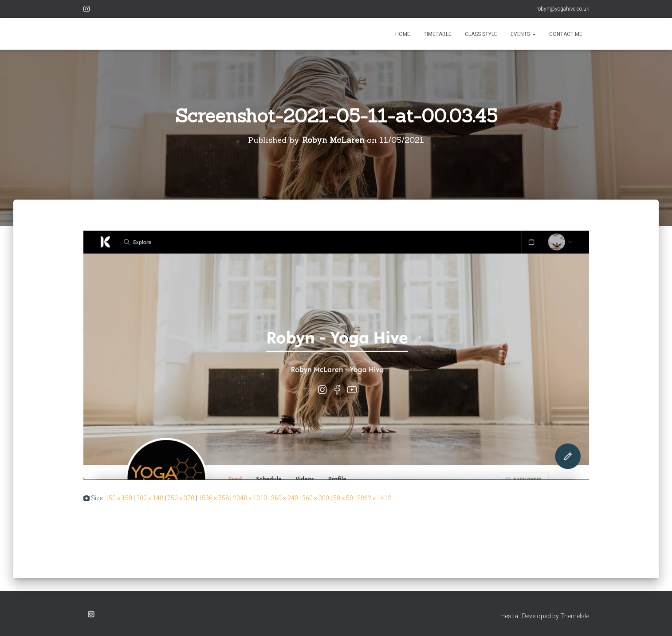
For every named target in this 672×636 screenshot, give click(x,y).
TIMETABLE (438, 34)
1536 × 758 (214, 498)
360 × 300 (316, 498)
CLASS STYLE (481, 34)
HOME (403, 34)
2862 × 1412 (374, 498)
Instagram (86, 10)
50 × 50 (343, 498)
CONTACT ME (566, 34)
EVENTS (523, 34)
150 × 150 (119, 498)
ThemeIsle (575, 616)
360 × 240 (285, 498)
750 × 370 (181, 498)
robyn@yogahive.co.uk (563, 9)
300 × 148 (150, 498)
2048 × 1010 (250, 498)
